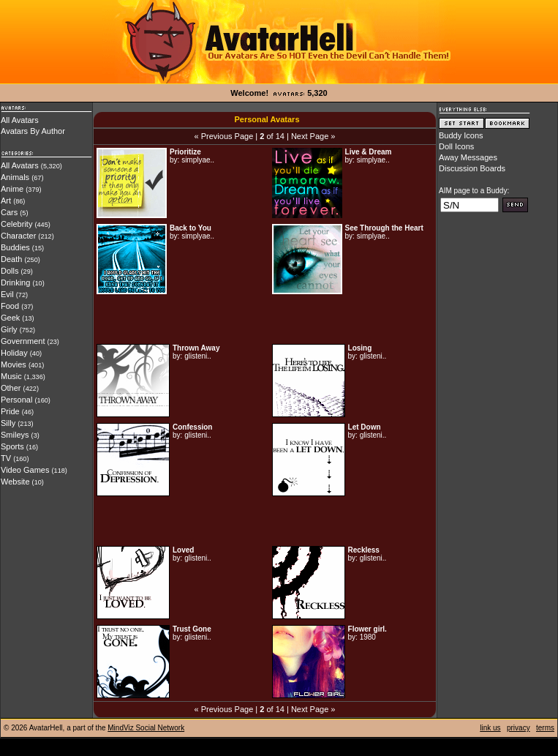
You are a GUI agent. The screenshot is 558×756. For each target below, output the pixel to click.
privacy (519, 728)
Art (6, 201)
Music (11, 376)
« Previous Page (224, 136)
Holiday (14, 353)
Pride (10, 411)
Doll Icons (456, 146)
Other (11, 388)
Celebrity (16, 224)
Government (23, 341)
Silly (8, 423)
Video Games (25, 470)
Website (15, 482)
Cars (9, 212)
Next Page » (313, 136)
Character (18, 236)
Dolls (10, 271)
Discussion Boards (472, 168)
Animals (15, 177)
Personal (16, 400)
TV (6, 458)
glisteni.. (198, 356)
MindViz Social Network (146, 728)
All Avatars (20, 120)
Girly (9, 329)
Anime (12, 189)
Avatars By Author (33, 131)
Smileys (15, 435)
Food (10, 306)
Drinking (15, 282)
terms (545, 728)
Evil (7, 294)
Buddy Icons (461, 135)
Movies (14, 364)
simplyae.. (198, 160)
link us (490, 728)
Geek (10, 318)
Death (11, 259)
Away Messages (468, 157)
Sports (12, 446)
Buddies (15, 247)
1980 (368, 637)
